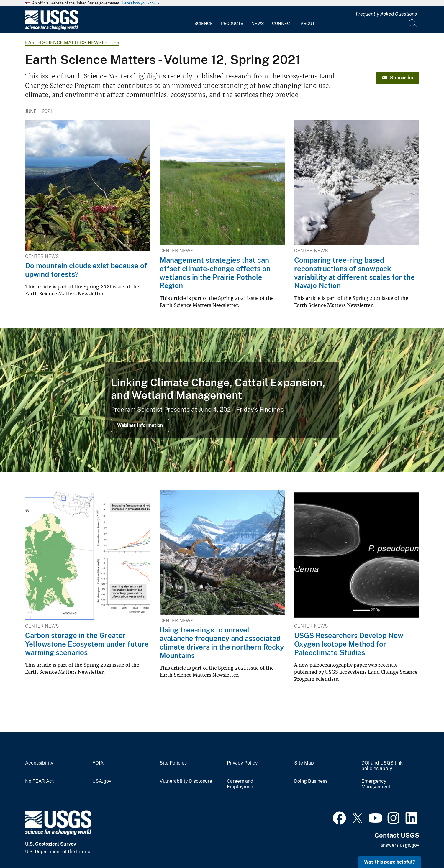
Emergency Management (376, 784)
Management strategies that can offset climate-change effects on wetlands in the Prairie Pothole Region (215, 273)
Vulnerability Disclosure (186, 781)
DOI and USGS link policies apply (382, 766)
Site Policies (173, 763)
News (258, 24)
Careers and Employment (241, 784)
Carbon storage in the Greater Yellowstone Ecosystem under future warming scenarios (87, 644)
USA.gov (102, 781)
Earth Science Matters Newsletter (72, 43)
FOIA (98, 763)
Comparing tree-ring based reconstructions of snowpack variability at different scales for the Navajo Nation (354, 273)
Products (232, 24)
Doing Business (311, 781)
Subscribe (398, 78)
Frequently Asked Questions (386, 14)
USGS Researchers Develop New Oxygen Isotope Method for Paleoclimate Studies (349, 644)
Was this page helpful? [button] (390, 862)
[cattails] (222, 400)
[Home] (52, 28)
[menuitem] (204, 20)
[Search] (413, 24)
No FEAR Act (39, 781)
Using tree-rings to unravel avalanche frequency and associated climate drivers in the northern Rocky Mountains (222, 642)
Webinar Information (140, 425)
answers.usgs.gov (400, 845)
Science (204, 24)
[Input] (381, 24)
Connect (282, 24)
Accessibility (39, 763)
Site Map (304, 763)
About (308, 24)
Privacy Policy (242, 763)
